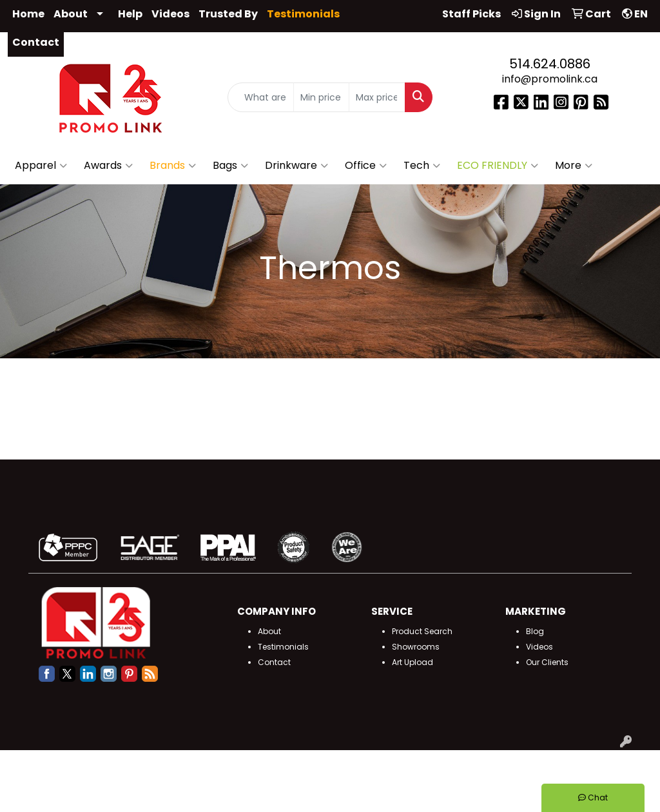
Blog (535, 631)
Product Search (422, 631)
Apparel (41, 166)
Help (130, 14)
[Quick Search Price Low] (321, 98)
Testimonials (283, 647)
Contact (36, 42)
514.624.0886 (550, 64)
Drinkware (296, 166)
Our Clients (547, 662)
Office (366, 166)
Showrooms (416, 647)
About (71, 14)
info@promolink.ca (550, 79)
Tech (422, 166)
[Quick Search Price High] (377, 98)
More (574, 166)
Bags (230, 166)
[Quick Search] (260, 98)
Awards (108, 166)
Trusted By (228, 14)
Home (28, 14)
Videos (170, 14)
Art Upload (412, 662)
